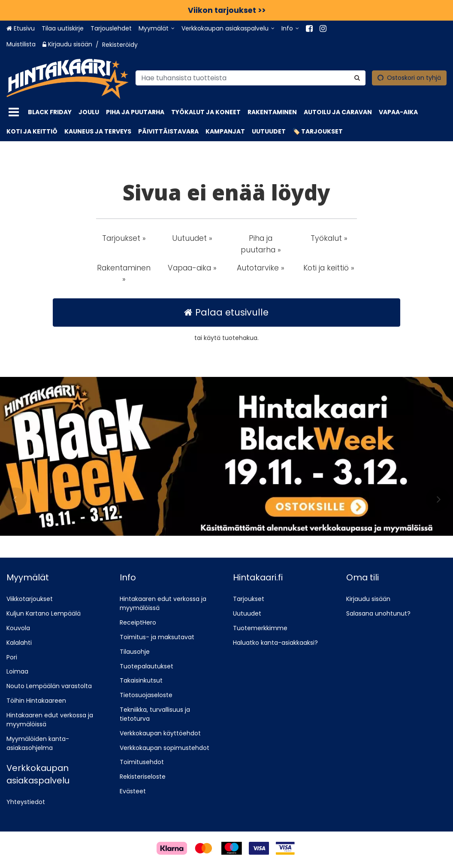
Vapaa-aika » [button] (192, 268)
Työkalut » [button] (329, 238)
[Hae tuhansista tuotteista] (251, 77)
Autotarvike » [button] (261, 268)
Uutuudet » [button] (192, 238)
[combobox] (251, 77)
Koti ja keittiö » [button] (329, 268)
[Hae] (357, 77)
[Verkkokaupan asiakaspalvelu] (228, 29)
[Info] (290, 29)
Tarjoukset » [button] (124, 238)
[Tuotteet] (14, 112)
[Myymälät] (157, 29)
